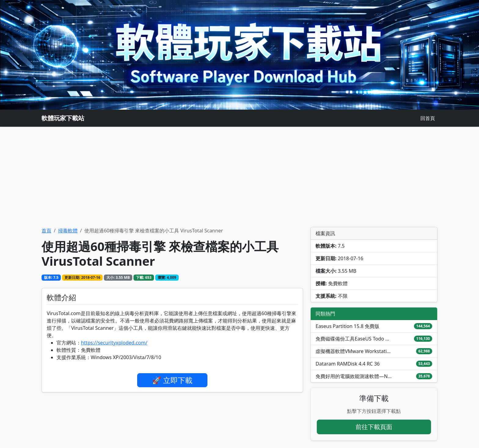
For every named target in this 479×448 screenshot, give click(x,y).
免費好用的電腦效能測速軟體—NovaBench (354, 376)
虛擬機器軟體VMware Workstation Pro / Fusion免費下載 (354, 351)
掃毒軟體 (68, 231)
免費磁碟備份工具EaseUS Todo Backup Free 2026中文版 (354, 339)
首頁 (46, 231)
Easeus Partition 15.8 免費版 (347, 326)
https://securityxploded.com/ (114, 343)
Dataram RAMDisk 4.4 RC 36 (348, 364)
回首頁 (428, 118)
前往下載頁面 (374, 427)
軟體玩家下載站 (63, 118)
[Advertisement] (239, 177)
